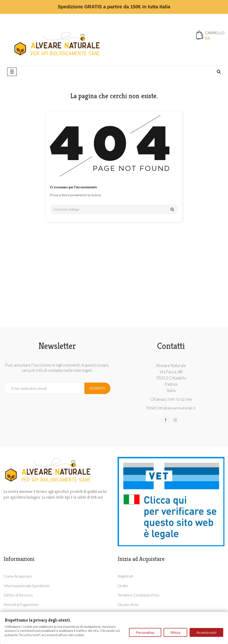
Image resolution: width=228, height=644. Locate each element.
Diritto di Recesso (18, 595)
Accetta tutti (206, 632)
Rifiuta (175, 632)
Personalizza (145, 632)
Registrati (125, 576)
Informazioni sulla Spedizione (27, 586)
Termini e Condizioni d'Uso (139, 595)
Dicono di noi (128, 604)
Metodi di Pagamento (21, 604)
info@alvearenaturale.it (177, 408)
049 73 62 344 (180, 399)
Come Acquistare (18, 576)
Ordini (123, 586)
